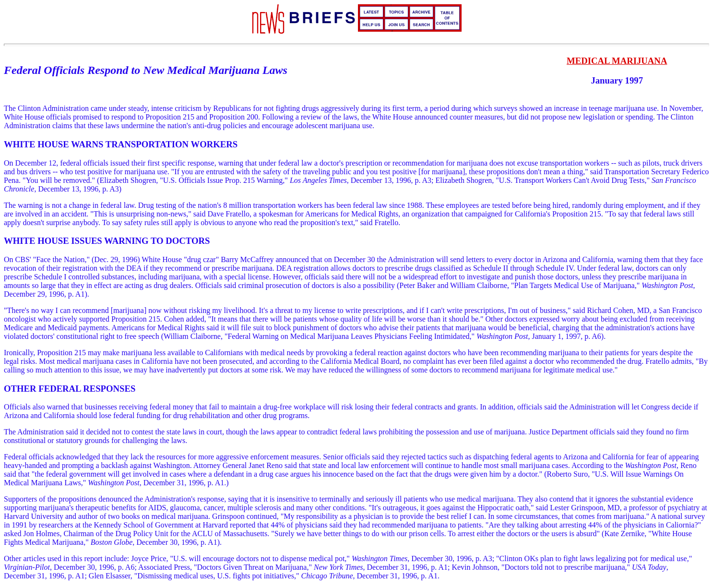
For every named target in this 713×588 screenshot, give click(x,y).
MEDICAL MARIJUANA (617, 61)
